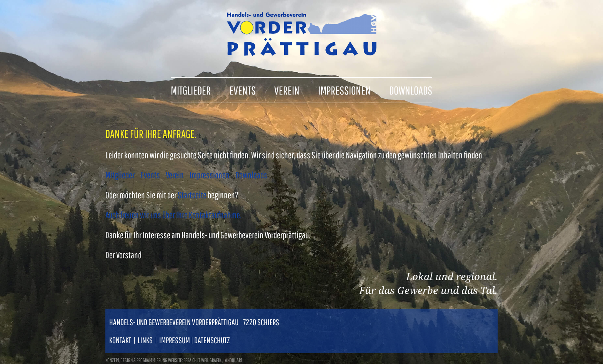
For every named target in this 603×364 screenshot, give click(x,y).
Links (145, 340)
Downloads (251, 175)
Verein (175, 175)
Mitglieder (120, 175)
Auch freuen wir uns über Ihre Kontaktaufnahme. (173, 215)
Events (150, 175)
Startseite (192, 195)
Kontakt (120, 340)
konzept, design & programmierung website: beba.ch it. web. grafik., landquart (174, 360)
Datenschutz (212, 340)
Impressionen (210, 175)
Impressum (175, 340)
